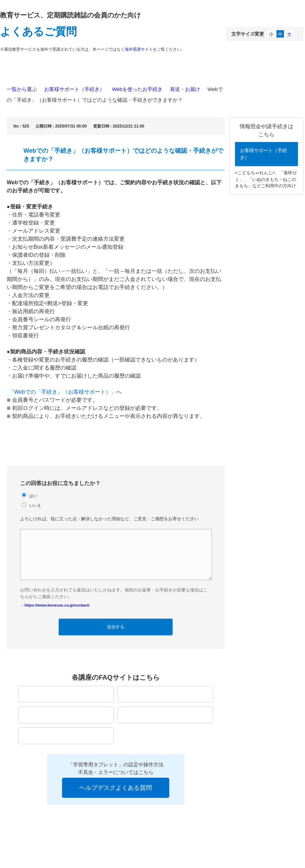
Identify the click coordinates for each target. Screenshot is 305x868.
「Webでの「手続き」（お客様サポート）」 (63, 392)
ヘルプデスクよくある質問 (116, 788)
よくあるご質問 (38, 32)
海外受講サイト (139, 49)
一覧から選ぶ (22, 89)
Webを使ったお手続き (137, 89)
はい (33, 496)
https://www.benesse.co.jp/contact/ (57, 605)
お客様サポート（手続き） (74, 89)
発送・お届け (185, 89)
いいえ (35, 505)
